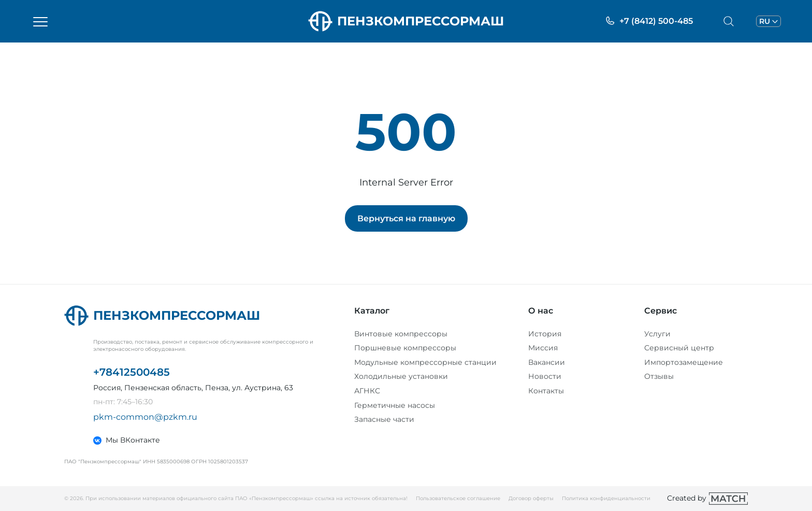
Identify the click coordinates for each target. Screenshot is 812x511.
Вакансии (547, 362)
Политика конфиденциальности (606, 498)
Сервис (661, 311)
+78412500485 (132, 372)
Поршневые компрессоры (405, 348)
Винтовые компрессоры (401, 334)
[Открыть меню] (40, 21)
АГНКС (367, 391)
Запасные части (384, 419)
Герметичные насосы (395, 405)
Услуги (657, 334)
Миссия (543, 348)
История (545, 334)
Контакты (546, 391)
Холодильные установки (401, 376)
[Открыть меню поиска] (729, 21)
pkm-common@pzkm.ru (145, 417)
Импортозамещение (684, 362)
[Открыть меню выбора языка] (769, 21)
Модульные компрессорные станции (425, 362)
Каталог (372, 311)
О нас (541, 311)
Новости (545, 376)
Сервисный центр (679, 348)
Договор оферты (531, 498)
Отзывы (659, 376)
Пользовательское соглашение (458, 498)
